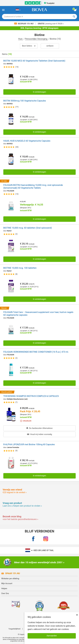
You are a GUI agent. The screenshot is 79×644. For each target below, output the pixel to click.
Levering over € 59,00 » (51, 24)
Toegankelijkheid (14, 629)
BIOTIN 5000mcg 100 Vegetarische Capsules (25, 101)
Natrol (9, 231)
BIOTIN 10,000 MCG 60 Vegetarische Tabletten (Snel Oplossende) (34, 61)
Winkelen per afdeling (10, 579)
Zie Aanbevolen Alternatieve (40, 428)
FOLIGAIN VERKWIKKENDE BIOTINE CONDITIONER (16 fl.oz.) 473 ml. (36, 352)
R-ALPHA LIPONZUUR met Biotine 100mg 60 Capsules (29, 444)
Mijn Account (7, 583)
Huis (21, 39)
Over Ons (5, 593)
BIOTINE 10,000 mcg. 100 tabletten (20, 268)
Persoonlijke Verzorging (37, 39)
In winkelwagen (39, 92)
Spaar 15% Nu (11, 573)
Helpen (4, 588)
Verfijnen (50, 46)
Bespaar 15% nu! (24, 24)
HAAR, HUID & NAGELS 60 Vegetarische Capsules (27, 141)
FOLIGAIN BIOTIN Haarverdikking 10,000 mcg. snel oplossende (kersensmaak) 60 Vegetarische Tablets (33, 186)
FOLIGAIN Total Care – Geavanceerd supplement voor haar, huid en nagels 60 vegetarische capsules (38, 314)
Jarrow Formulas (13, 447)
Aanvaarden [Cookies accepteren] (52, 636)
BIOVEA (10, 64)
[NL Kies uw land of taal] (18, 10)
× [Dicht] (77, 615)
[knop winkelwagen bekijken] (75, 10)
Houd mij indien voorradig (39, 434)
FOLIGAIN (11, 191)
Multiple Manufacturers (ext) (17, 399)
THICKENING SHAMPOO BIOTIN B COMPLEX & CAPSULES (31, 396)
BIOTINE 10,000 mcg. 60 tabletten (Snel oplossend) (28, 228)
